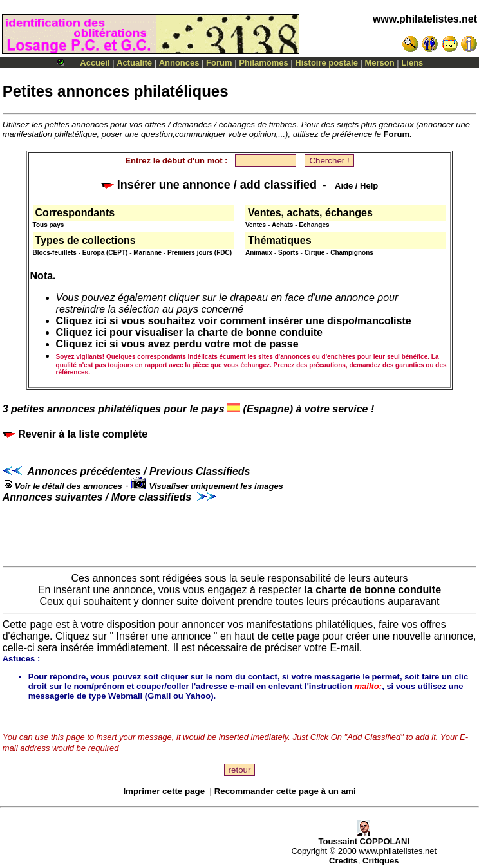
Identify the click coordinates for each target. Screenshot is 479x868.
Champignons (352, 253)
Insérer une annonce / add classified (209, 185)
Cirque (315, 253)
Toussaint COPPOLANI (364, 837)
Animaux (259, 253)
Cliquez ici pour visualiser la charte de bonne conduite (189, 332)
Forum (219, 63)
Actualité (134, 63)
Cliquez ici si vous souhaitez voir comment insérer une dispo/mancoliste (234, 321)
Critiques (380, 861)
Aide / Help (356, 186)
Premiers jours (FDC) (200, 253)
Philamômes (264, 63)
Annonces (179, 63)
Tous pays (49, 225)
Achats (282, 225)
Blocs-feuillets (55, 253)
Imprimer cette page (164, 791)
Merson (380, 63)
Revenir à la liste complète (75, 434)
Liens (412, 63)
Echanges (314, 225)
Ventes (256, 225)
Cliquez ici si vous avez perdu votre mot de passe (177, 344)
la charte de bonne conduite (373, 590)
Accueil (95, 63)
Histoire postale (326, 63)
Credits (343, 861)
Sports (288, 253)
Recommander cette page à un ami (285, 791)
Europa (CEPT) (105, 253)
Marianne (147, 253)
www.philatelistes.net (425, 19)
